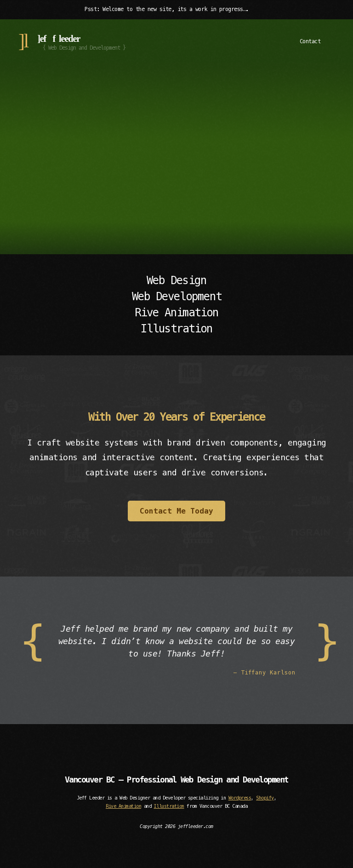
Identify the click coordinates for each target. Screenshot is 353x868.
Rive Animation (123, 806)
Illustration (169, 806)
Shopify (265, 798)
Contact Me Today (176, 511)
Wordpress (240, 798)
